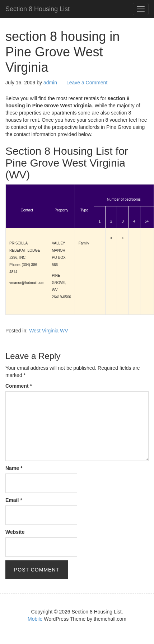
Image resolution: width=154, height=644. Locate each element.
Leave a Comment (87, 83)
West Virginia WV (48, 331)
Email (14, 500)
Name (14, 468)
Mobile (35, 619)
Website (15, 532)
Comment (19, 386)
